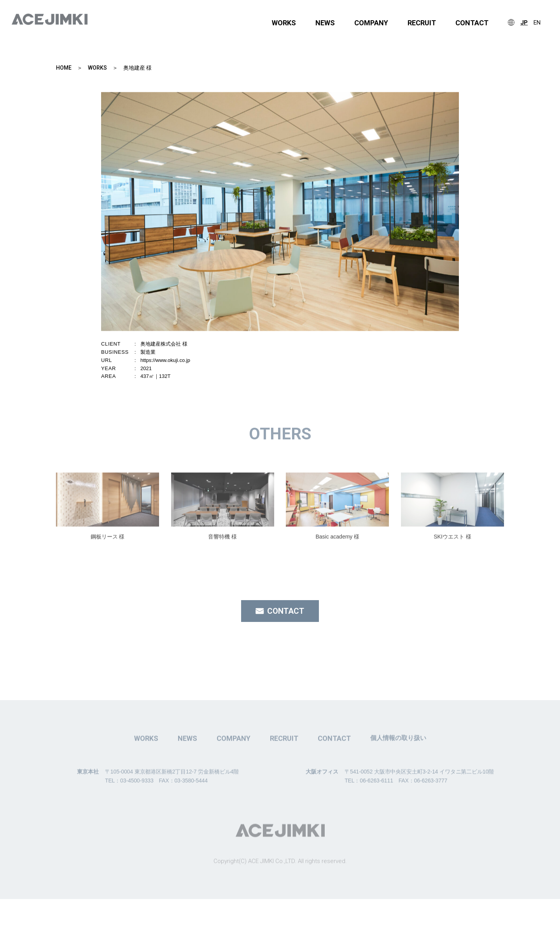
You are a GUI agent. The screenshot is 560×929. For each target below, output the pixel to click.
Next (483, 219)
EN (537, 23)
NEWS (325, 23)
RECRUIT (422, 23)
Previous (77, 219)
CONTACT (472, 23)
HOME (64, 68)
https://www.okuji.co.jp (165, 360)
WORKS (284, 23)
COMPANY (371, 23)
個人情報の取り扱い (398, 761)
